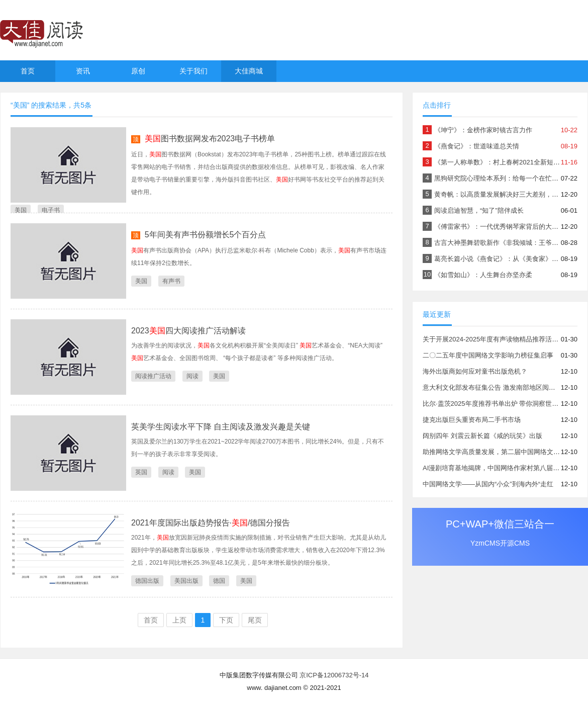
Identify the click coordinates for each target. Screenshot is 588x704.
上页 (179, 620)
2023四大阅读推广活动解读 (188, 331)
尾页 (255, 620)
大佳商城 (249, 71)
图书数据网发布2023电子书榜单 (210, 139)
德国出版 (147, 581)
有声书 (171, 281)
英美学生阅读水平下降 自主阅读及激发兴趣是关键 (221, 427)
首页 (28, 71)
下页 (226, 620)
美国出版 (186, 581)
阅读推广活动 (153, 376)
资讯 (83, 71)
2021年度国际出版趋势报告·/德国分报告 (211, 523)
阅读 (192, 376)
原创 (138, 71)
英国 (141, 472)
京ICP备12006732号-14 (334, 675)
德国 (219, 581)
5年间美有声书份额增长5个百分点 (206, 235)
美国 (21, 210)
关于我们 (193, 71)
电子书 (51, 210)
